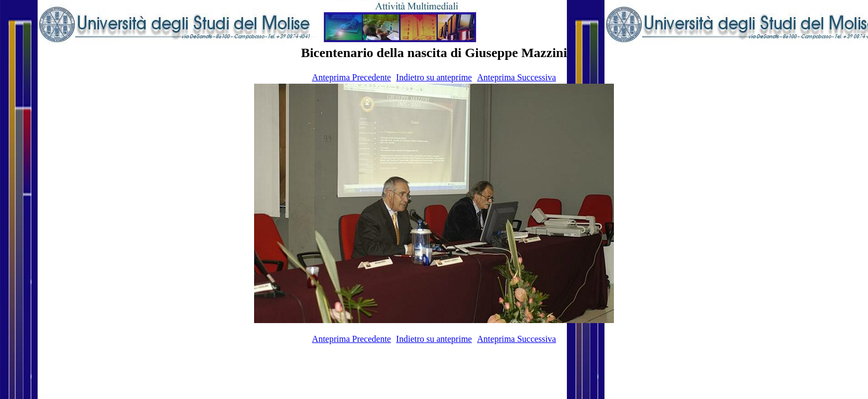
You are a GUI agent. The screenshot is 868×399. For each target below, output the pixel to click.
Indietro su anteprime (434, 77)
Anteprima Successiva (517, 77)
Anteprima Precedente (352, 77)
